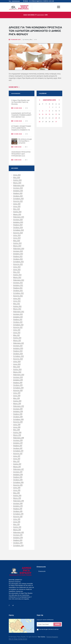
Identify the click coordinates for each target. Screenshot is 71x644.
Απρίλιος (17, 180)
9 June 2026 (17, 146)
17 (56, 113)
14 (46, 113)
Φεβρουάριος (19, 185)
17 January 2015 (16, 39)
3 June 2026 (17, 159)
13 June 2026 (18, 120)
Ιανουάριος (49, 99)
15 (49, 113)
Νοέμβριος (18, 193)
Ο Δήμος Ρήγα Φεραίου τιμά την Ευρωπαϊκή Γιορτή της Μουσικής (20, 102)
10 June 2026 (18, 133)
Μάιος (16, 177)
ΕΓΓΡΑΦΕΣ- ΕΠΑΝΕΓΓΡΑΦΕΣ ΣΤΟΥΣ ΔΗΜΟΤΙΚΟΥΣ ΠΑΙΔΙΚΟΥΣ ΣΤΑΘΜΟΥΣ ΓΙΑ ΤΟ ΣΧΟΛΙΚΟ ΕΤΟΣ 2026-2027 (21, 128)
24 (56, 116)
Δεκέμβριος (18, 190)
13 (43, 113)
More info (13, 86)
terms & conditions (54, 629)
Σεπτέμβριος (18, 198)
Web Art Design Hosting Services (18, 638)
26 (40, 119)
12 (40, 113)
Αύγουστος (18, 201)
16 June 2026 (18, 107)
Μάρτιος (17, 182)
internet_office (28, 39)
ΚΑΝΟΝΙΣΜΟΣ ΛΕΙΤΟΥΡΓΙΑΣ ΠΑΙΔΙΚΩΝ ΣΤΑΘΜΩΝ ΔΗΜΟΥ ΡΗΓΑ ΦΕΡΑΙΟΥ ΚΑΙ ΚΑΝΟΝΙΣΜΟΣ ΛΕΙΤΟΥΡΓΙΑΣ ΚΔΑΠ (21, 116)
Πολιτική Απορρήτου (52, 636)
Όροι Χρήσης (42, 636)
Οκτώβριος (18, 196)
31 (56, 119)
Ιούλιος (17, 203)
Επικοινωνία (42, 571)
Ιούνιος (17, 174)
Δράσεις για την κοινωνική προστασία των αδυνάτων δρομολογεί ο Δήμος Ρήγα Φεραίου (34, 30)
